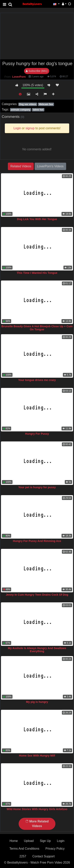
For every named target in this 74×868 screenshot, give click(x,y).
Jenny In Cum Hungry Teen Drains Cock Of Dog (37, 595)
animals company (20, 110)
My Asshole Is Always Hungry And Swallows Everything (37, 650)
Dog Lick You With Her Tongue (37, 219)
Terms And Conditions (24, 849)
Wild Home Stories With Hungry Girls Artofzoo (37, 809)
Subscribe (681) (37, 71)
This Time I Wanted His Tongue (37, 273)
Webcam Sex (46, 104)
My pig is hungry (37, 702)
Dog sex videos (28, 104)
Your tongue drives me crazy (37, 380)
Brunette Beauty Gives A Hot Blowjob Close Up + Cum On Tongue (37, 328)
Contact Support (43, 856)
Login (61, 841)
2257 (23, 856)
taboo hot (38, 110)
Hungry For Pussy (37, 434)
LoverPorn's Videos (50, 166)
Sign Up (45, 841)
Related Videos (21, 166)
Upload (29, 841)
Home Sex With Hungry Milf (37, 756)
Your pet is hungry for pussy (37, 487)
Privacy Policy (55, 849)
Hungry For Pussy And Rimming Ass (37, 541)
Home (14, 841)
